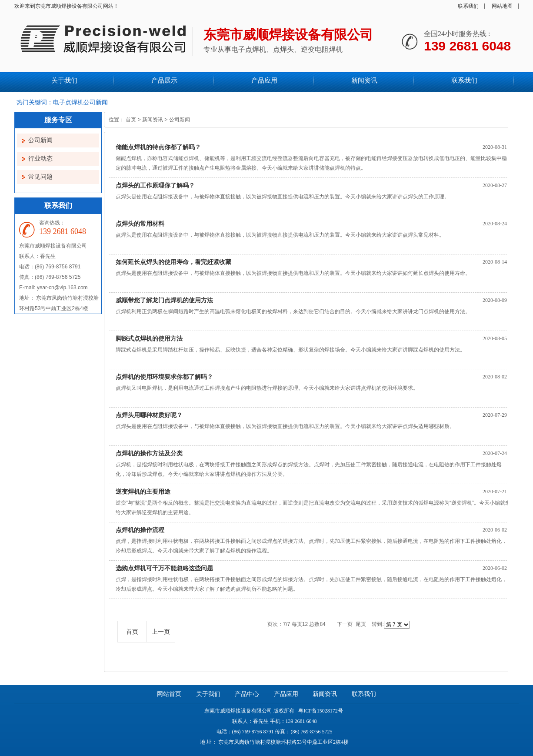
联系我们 (468, 6)
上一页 (161, 632)
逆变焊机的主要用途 (143, 492)
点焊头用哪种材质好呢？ (149, 415)
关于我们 (208, 694)
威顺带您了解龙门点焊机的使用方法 (164, 300)
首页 (131, 120)
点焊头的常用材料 (140, 224)
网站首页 (169, 694)
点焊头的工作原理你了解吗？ (155, 185)
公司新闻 (40, 140)
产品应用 (286, 694)
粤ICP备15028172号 (320, 711)
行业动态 (40, 159)
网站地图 (502, 6)
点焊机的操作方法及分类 (149, 453)
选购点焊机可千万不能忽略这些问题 (164, 568)
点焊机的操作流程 (140, 530)
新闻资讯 (153, 120)
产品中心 (247, 694)
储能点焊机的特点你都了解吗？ (158, 147)
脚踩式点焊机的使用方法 (149, 338)
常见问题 (40, 177)
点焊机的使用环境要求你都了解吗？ (164, 377)
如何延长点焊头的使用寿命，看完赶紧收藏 (173, 262)
